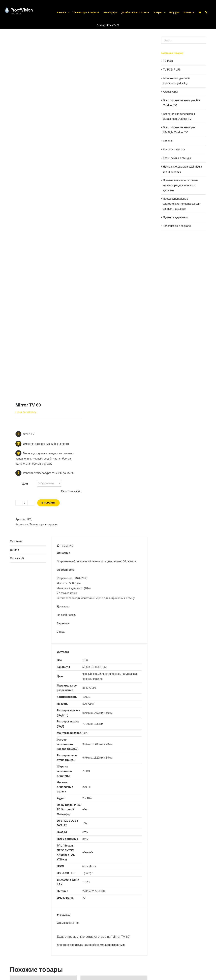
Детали (15, 550)
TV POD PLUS (172, 70)
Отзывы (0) (17, 558)
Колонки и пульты (174, 150)
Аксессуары (170, 92)
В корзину (48, 503)
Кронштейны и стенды (177, 158)
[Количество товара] (25, 503)
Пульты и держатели (176, 217)
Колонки (168, 141)
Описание (16, 541)
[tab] (28, 541)
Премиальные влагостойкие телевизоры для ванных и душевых (180, 185)
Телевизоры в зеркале (43, 524)
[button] (206, 8)
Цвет (25, 484)
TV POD (168, 61)
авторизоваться (115, 945)
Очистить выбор (71, 491)
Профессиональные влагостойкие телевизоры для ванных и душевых (181, 204)
